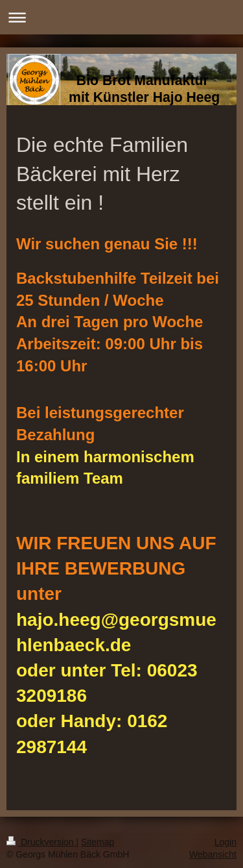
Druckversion (41, 842)
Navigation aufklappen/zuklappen (121, 17)
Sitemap (98, 842)
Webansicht (213, 854)
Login (226, 842)
